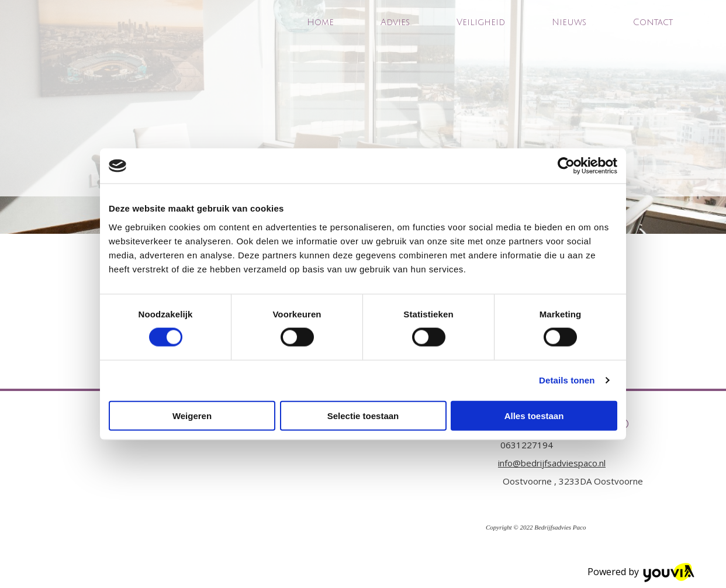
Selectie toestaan (363, 415)
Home (320, 22)
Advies (395, 22)
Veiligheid (481, 22)
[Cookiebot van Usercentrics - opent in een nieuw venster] (566, 166)
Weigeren (192, 415)
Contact (653, 22)
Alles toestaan (534, 415)
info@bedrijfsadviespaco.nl (552, 463)
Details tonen (567, 380)
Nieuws (569, 22)
